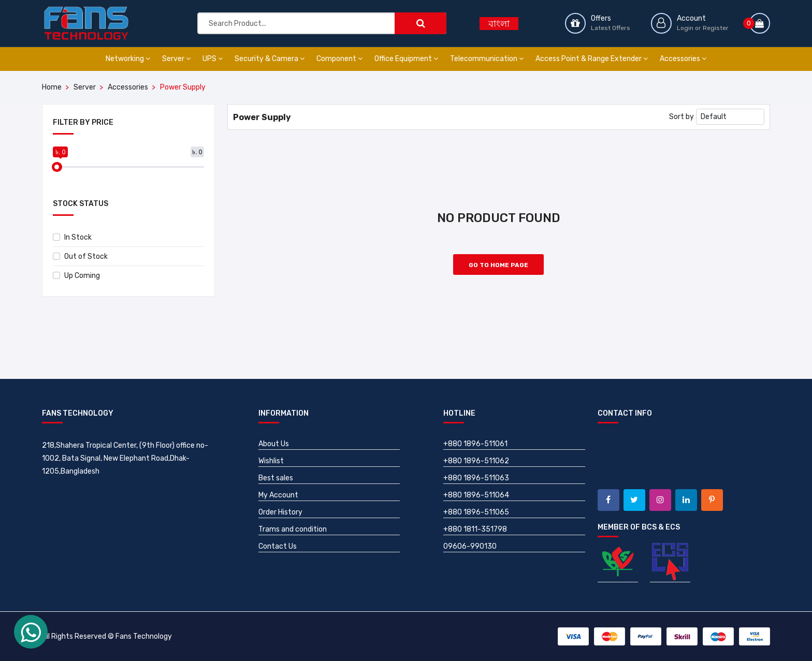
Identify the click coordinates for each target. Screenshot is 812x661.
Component (339, 59)
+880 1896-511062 (476, 461)
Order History (280, 512)
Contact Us (278, 546)
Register (716, 28)
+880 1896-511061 (475, 444)
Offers (601, 18)
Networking (128, 59)
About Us (274, 444)
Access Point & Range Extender (592, 59)
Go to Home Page (498, 265)
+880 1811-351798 (475, 529)
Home (52, 87)
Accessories (683, 59)
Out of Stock (80, 256)
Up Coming (76, 276)
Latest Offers (611, 28)
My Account (278, 495)
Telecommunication (487, 59)
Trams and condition (293, 529)
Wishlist (271, 461)
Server (176, 59)
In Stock (72, 237)
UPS (213, 59)
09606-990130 (470, 546)
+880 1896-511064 (476, 495)
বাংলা (499, 24)
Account (691, 18)
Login (685, 28)
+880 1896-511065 (476, 512)
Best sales (276, 478)
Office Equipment (406, 59)
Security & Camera (270, 59)
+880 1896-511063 (476, 478)
